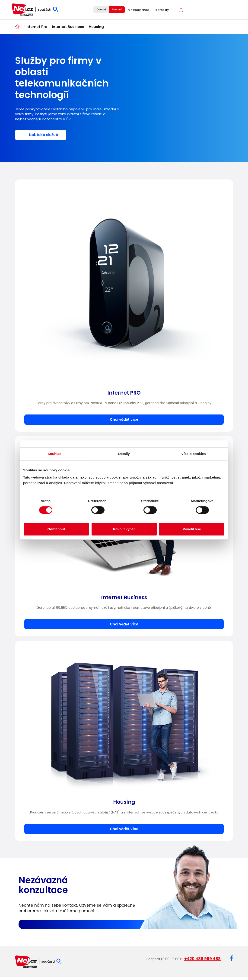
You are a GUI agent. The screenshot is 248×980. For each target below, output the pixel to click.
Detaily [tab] (124, 454)
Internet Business (68, 27)
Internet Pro (36, 27)
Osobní (101, 9)
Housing (96, 27)
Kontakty (162, 10)
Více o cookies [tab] (194, 454)
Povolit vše (192, 529)
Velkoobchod (139, 10)
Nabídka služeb (44, 135)
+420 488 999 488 (202, 959)
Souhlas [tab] (54, 454)
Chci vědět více (124, 419)
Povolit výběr (124, 529)
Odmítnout (56, 529)
